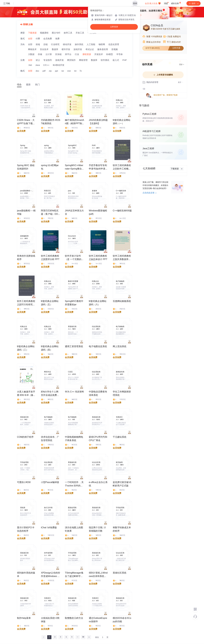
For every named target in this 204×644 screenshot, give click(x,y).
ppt (56, 71)
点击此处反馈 (150, 193)
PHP (125, 60)
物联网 (102, 45)
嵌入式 (116, 60)
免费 (57, 39)
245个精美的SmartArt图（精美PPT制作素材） (74, 122)
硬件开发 (66, 50)
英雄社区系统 (120, 573)
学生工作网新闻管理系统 (122, 394)
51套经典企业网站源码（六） (98, 303)
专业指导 (48, 60)
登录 (135, 3)
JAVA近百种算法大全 (74, 213)
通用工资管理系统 (74, 347)
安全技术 (44, 50)
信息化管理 (114, 45)
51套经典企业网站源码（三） (26, 348)
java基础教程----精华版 (26, 213)
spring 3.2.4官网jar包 (50, 167)
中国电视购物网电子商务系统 (74, 439)
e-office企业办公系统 (98, 484)
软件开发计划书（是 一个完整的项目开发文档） (74, 258)
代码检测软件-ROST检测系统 (51, 122)
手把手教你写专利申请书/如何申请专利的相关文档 (98, 168)
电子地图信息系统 (98, 347)
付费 (38, 39)
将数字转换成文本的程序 (122, 530)
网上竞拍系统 (120, 347)
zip (50, 71)
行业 (77, 55)
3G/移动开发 (59, 65)
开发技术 (99, 55)
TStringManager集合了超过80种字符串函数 (74, 575)
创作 (194, 3)
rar (63, 71)
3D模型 (110, 55)
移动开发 (67, 45)
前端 (38, 45)
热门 (37, 85)
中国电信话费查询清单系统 (98, 394)
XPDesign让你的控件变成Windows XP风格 (51, 575)
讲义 (38, 60)
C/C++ (46, 65)
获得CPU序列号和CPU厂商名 (98, 439)
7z (81, 71)
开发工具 (80, 33)
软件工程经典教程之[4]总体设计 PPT (98, 258)
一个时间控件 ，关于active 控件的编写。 (74, 485)
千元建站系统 (120, 437)
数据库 (55, 50)
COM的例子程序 (25, 437)
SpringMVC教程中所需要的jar (74, 303)
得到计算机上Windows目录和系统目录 (98, 575)
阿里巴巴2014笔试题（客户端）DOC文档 (50, 213)
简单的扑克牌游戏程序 (26, 258)
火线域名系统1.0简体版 (50, 620)
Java (38, 65)
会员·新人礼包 (153, 3)
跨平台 (68, 55)
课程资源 (87, 55)
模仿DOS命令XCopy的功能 (122, 620)
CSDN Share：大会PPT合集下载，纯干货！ (26, 122)
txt (75, 71)
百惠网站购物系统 (122, 301)
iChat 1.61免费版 (49, 528)
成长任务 (176, 3)
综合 (19, 85)
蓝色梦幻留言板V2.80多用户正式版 (122, 484)
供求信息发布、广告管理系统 (50, 439)
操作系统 (79, 45)
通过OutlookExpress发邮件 (98, 620)
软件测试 (105, 60)
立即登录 (114, 27)
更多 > (182, 65)
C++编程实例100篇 (122, 211)
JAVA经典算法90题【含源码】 (98, 122)
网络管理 (83, 60)
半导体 (119, 55)
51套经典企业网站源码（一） (122, 122)
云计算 (49, 55)
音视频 (115, 50)
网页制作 (71, 60)
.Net (30, 65)
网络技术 (32, 50)
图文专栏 (56, 33)
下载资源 (32, 33)
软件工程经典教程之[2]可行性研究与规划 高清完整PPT (26, 303)
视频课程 (44, 33)
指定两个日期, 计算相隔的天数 (97, 530)
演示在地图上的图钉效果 (74, 530)
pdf (44, 71)
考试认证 (90, 50)
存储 (40, 55)
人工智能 (91, 45)
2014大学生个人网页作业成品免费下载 (50, 394)
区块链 (58, 55)
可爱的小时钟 (24, 483)
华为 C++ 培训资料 (74, 392)
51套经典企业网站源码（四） (50, 348)
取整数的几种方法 (74, 618)
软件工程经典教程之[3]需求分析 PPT (50, 258)
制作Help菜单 (24, 618)
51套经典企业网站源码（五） (50, 303)
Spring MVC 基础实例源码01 (26, 167)
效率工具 (68, 33)
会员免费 (48, 39)
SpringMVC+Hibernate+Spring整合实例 (74, 168)
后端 (45, 45)
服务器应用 (103, 50)
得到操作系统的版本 (26, 575)
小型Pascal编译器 (50, 483)
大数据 (31, 55)
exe (69, 71)
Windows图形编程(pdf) (98, 213)
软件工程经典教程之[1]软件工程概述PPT (122, 168)
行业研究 (55, 45)
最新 (28, 85)
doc (37, 71)
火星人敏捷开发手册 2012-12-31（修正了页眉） (26, 394)
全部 (30, 39)
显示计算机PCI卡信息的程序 (26, 530)
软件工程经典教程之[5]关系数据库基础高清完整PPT (122, 258)
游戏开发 (78, 50)
